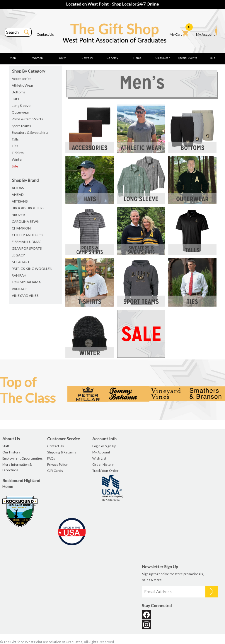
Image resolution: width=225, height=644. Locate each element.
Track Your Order (105, 471)
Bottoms (19, 92)
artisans (20, 201)
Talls (15, 139)
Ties (15, 146)
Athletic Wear (23, 85)
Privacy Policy (57, 464)
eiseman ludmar (27, 242)
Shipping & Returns (62, 452)
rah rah (19, 275)
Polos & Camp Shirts (27, 119)
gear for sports (27, 248)
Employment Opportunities (23, 458)
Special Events (187, 58)
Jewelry (87, 58)
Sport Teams (21, 126)
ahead (18, 195)
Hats (15, 99)
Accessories (22, 79)
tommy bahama (26, 282)
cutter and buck (27, 235)
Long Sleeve (21, 106)
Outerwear (21, 112)
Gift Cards (55, 471)
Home (137, 58)
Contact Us (45, 34)
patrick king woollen (32, 269)
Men (13, 58)
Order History (103, 464)
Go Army (112, 58)
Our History (11, 452)
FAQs (51, 458)
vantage (20, 289)
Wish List (99, 458)
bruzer (18, 215)
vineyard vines (25, 296)
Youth (63, 58)
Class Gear (163, 58)
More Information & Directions (17, 467)
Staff (6, 446)
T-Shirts (18, 153)
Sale (213, 58)
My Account (207, 31)
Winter (17, 159)
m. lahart (21, 262)
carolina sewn (26, 221)
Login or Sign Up (104, 446)
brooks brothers (28, 208)
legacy (18, 255)
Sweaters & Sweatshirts (30, 132)
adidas (18, 188)
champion (21, 228)
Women (37, 58)
